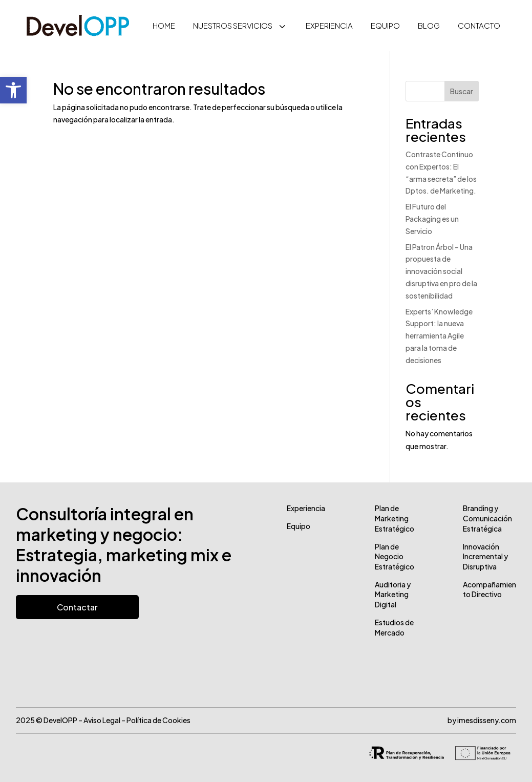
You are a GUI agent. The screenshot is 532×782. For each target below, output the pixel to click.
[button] (13, 90)
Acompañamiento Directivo (490, 589)
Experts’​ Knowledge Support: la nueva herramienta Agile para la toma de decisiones (439, 336)
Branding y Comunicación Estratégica (487, 518)
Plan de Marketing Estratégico (395, 518)
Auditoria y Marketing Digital (393, 594)
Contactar (77, 607)
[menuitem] (164, 26)
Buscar (462, 91)
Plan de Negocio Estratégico (395, 556)
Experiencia (306, 508)
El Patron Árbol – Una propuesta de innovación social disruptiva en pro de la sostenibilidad (441, 271)
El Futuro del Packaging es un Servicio (432, 219)
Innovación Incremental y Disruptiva (485, 556)
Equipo (299, 526)
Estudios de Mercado (394, 627)
